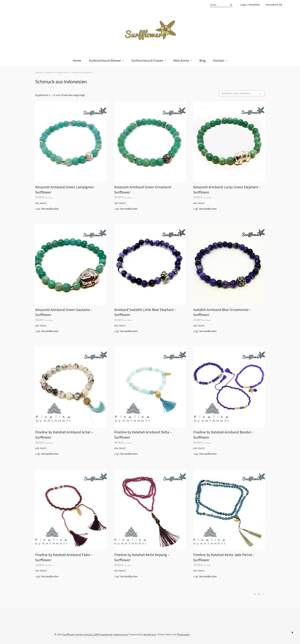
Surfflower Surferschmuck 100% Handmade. (88, 634)
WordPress (150, 634)
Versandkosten (50, 209)
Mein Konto (181, 61)
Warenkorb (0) (274, 5)
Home (77, 61)
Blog (203, 61)
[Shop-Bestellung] (242, 93)
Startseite (39, 72)
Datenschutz (121, 634)
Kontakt (219, 61)
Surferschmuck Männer (105, 61)
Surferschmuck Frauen (147, 61)
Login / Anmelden (250, 5)
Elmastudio (183, 634)
